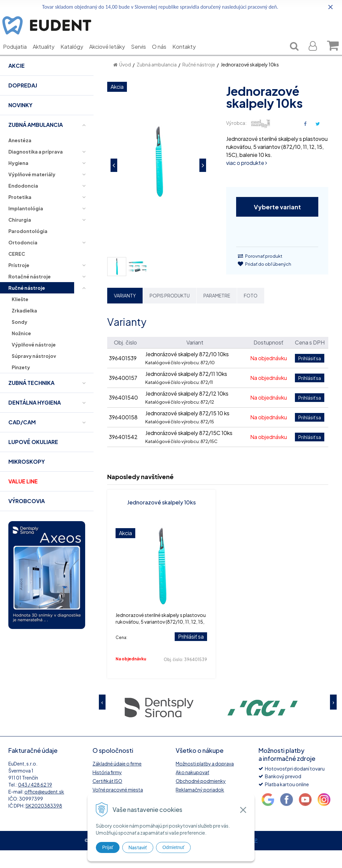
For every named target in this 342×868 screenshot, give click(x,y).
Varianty (125, 313)
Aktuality (49, 57)
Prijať (108, 847)
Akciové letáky (112, 57)
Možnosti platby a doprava (205, 781)
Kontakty (189, 57)
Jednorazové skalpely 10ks (161, 520)
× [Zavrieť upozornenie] (331, 7)
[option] (159, 725)
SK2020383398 (44, 823)
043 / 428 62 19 (35, 802)
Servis (143, 57)
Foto (251, 313)
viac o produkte (247, 180)
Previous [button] (102, 720)
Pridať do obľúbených (265, 282)
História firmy (107, 790)
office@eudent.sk (44, 809)
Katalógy (77, 57)
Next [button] (333, 720)
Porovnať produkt (260, 274)
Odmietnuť (173, 847)
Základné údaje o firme (117, 781)
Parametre (217, 313)
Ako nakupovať (192, 790)
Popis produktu (170, 313)
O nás (164, 57)
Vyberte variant (277, 225)
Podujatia (20, 57)
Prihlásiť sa (191, 654)
